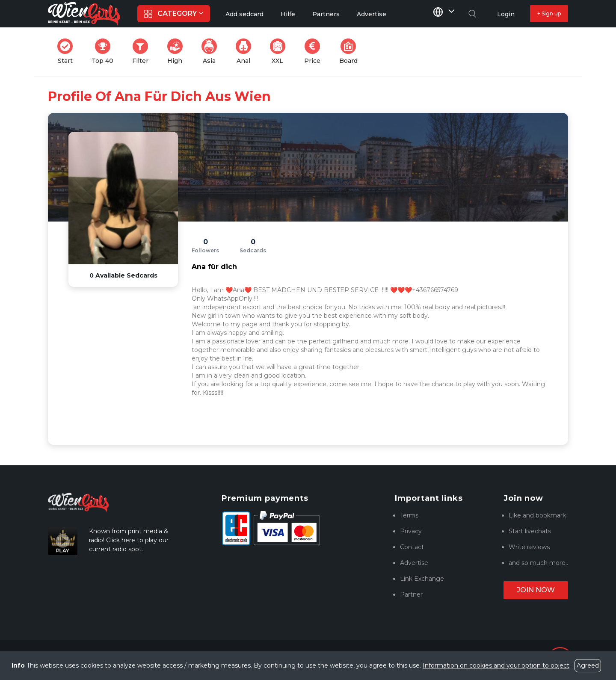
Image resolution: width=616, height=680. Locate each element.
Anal (246, 52)
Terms (409, 515)
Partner (411, 594)
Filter (143, 52)
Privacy (411, 531)
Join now (536, 590)
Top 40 (105, 52)
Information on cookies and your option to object (496, 665)
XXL (280, 52)
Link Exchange (422, 579)
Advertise (414, 563)
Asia (212, 52)
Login (506, 14)
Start (68, 52)
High (178, 52)
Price (315, 52)
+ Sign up (549, 13)
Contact (412, 547)
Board (351, 52)
